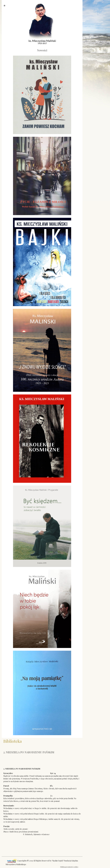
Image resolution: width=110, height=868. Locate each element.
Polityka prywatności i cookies (69, 867)
